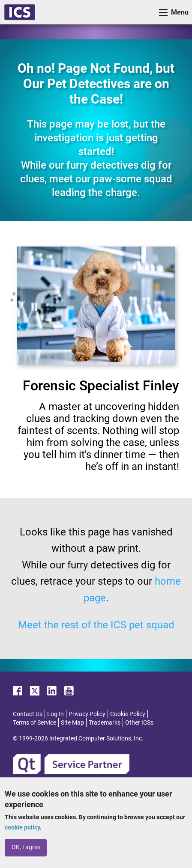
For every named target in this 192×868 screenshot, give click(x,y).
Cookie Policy (128, 714)
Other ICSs (139, 722)
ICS (20, 12)
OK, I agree (26, 847)
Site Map (72, 722)
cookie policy (22, 827)
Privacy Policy (87, 714)
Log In (55, 714)
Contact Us (28, 714)
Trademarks (105, 722)
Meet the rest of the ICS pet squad (96, 625)
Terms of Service (34, 722)
